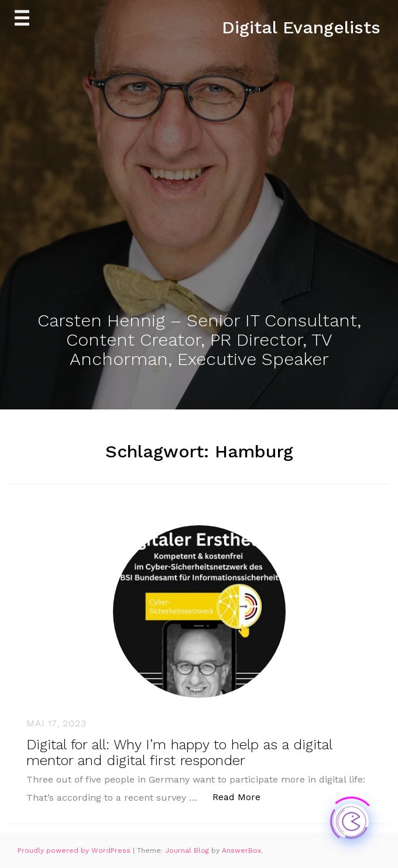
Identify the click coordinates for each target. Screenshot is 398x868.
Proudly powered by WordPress (75, 850)
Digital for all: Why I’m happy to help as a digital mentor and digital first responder (179, 752)
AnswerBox (241, 850)
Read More (243, 796)
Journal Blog (188, 850)
